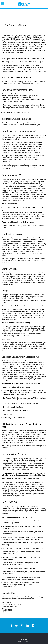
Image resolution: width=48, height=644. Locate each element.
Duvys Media (26, 642)
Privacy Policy (24, 639)
